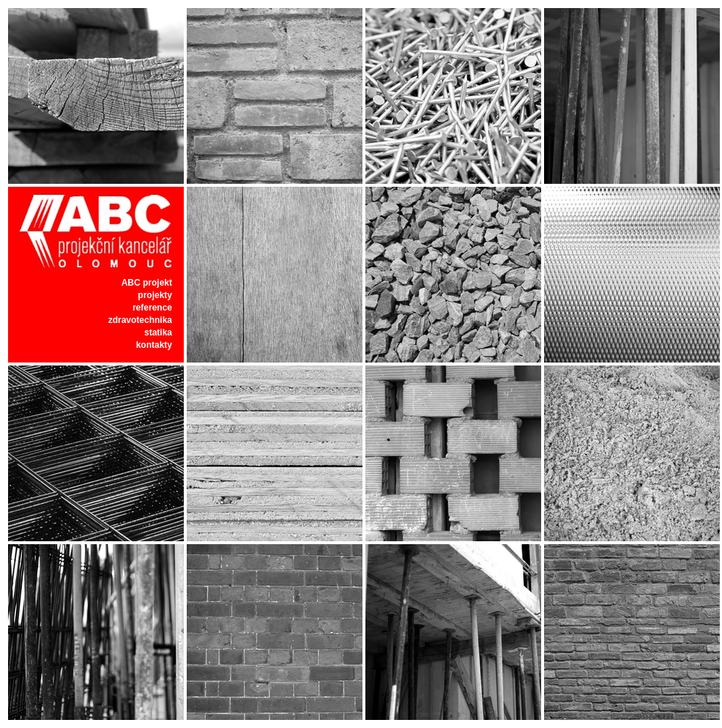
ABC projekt (147, 283)
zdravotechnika (140, 320)
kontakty (154, 345)
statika (158, 333)
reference (152, 308)
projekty (155, 295)
